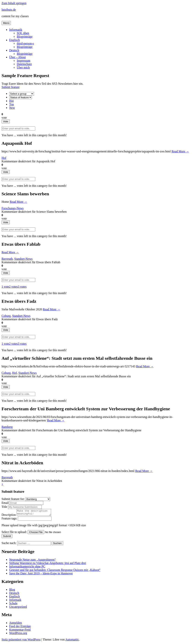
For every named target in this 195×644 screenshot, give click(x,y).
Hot (11, 101)
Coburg (6, 316)
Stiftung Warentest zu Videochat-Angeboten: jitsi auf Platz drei (48, 564)
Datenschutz (24, 64)
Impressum (24, 61)
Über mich (23, 67)
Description (9, 516)
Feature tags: (10, 520)
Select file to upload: (15, 533)
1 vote (5, 287)
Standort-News (23, 259)
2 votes (14, 287)
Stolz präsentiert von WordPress (21, 641)
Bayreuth (7, 259)
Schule (13, 604)
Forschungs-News (13, 208)
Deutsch (14, 50)
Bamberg (7, 427)
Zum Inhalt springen (14, 3)
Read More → (180, 151)
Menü (6, 23)
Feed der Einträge (20, 627)
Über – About (17, 57)
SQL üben (23, 33)
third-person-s (25, 43)
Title (5, 507)
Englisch (14, 40)
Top (12, 104)
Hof (4, 158)
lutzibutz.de (9, 10)
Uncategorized (18, 608)
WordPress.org (18, 634)
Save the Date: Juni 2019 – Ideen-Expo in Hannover (41, 574)
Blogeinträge (25, 37)
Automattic (72, 641)
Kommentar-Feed (20, 631)
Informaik (15, 601)
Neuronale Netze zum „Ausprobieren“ (32, 561)
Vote (6, 121)
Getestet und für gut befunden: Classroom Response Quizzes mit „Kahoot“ (55, 571)
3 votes (22, 287)
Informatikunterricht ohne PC (27, 568)
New (12, 108)
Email (6, 503)
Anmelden (16, 624)
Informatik (16, 30)
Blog (12, 591)
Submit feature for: (14, 499)
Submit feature (11, 87)
